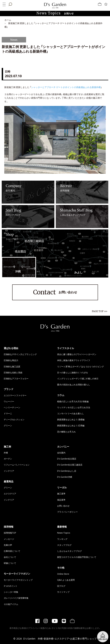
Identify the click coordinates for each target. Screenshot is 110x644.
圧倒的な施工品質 (12, 366)
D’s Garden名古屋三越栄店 (70, 465)
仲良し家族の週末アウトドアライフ (74, 360)
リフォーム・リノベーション (17, 465)
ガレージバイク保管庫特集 (16, 598)
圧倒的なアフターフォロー (16, 378)
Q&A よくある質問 (66, 580)
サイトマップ (63, 592)
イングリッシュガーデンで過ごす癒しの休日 (78, 378)
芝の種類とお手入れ (66, 432)
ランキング (62, 539)
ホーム (8, 20)
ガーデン (8, 459)
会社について (10, 557)
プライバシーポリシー (67, 512)
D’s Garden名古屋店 (67, 459)
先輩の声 (8, 545)
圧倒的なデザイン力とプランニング (20, 354)
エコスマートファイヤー (15, 395)
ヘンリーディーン (12, 407)
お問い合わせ (55, 292)
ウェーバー (9, 401)
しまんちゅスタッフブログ (70, 551)
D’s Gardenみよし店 (67, 471)
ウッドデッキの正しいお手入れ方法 (74, 407)
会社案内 (61, 453)
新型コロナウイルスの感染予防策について (77, 557)
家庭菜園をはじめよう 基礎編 (71, 419)
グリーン (8, 425)
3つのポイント (11, 586)
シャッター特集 (11, 592)
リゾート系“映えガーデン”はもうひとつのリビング (80, 366)
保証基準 (61, 500)
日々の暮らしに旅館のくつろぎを (73, 372)
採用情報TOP (10, 533)
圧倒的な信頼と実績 (13, 372)
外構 (6, 453)
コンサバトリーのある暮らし (71, 413)
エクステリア (10, 494)
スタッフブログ (64, 545)
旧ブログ (61, 586)
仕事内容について (12, 551)
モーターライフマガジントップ (18, 580)
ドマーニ (8, 413)
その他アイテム (11, 604)
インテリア (9, 471)
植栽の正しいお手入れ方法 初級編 (73, 401)
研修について (10, 563)
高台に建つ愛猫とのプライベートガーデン (77, 354)
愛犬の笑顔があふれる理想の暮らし (74, 385)
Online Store (63, 574)
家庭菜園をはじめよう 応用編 (71, 425)
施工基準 (61, 494)
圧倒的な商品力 (11, 360)
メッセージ (9, 539)
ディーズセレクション (14, 419)
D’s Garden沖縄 (65, 477)
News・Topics (64, 533)
